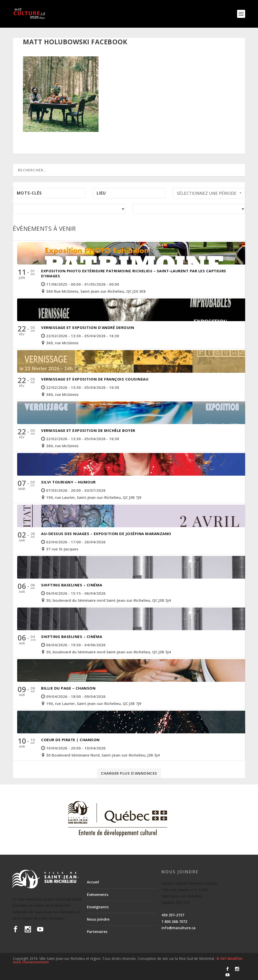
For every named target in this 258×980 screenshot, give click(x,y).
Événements (98, 895)
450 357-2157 (173, 915)
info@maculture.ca (179, 928)
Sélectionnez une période (210, 193)
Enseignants (98, 907)
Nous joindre (98, 919)
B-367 (222, 958)
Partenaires (97, 932)
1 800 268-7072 (174, 921)
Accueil (93, 882)
